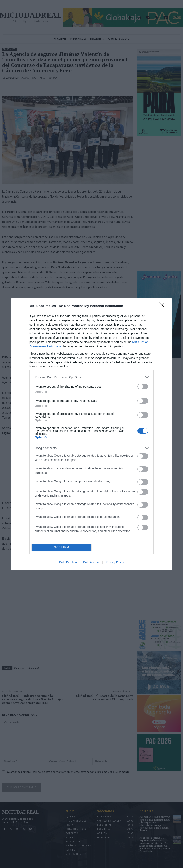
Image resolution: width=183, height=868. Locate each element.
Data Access (91, 562)
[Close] (163, 306)
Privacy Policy (115, 562)
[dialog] (91, 434)
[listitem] (91, 377)
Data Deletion (68, 562)
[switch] (143, 386)
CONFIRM (62, 547)
